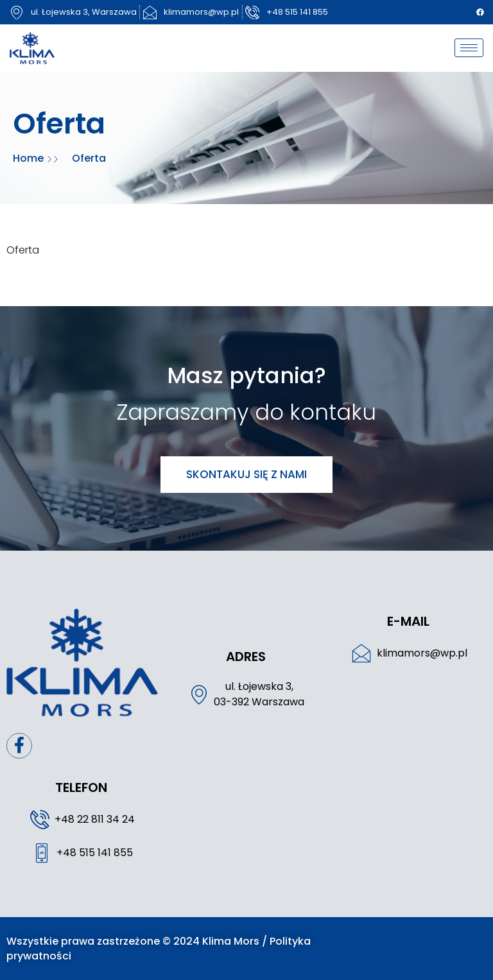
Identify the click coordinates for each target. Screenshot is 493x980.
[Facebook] (480, 12)
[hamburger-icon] (469, 48)
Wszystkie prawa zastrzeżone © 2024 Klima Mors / (138, 941)
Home (30, 158)
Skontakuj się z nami (246, 474)
